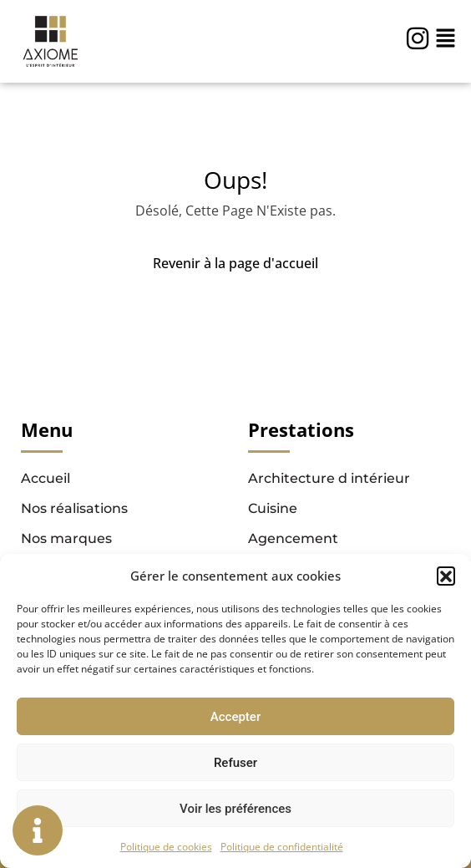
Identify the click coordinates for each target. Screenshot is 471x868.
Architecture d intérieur (329, 478)
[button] (446, 576)
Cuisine (273, 508)
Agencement (293, 538)
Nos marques (66, 538)
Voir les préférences (235, 809)
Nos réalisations (74, 508)
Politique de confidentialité (282, 847)
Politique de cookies (166, 847)
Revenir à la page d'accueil (235, 263)
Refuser (235, 763)
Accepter (235, 717)
